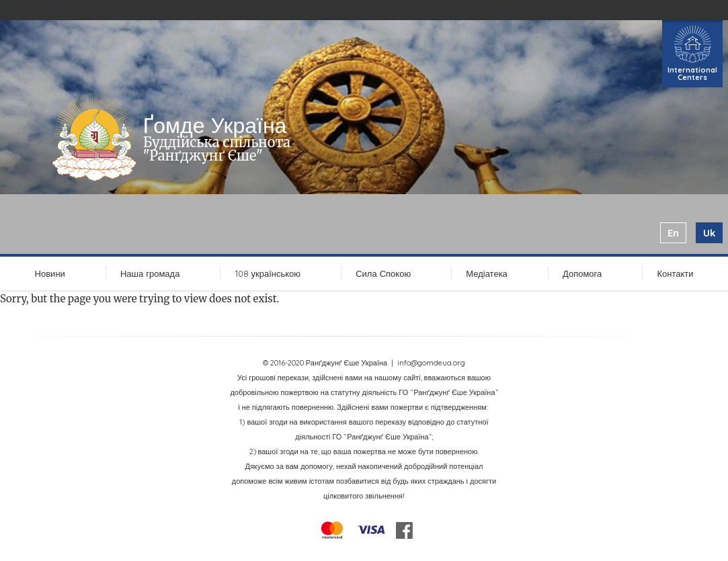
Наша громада (150, 273)
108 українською (268, 273)
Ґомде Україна (215, 125)
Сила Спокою (383, 273)
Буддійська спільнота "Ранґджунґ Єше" (217, 149)
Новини (50, 273)
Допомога (582, 273)
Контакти (675, 273)
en (673, 233)
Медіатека (487, 273)
